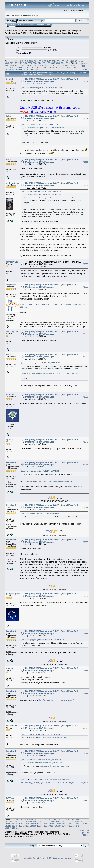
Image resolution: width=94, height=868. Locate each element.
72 (16, 63)
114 (67, 65)
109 (49, 65)
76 (26, 63)
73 (18, 63)
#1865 (86, 264)
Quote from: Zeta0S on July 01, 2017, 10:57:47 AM (40, 125)
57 (50, 61)
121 (21, 67)
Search (26, 25)
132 (60, 67)
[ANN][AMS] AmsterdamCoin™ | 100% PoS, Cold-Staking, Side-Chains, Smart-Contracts (43, 32)
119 (13, 67)
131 (56, 67)
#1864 (86, 186)
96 (6, 65)
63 (66, 61)
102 (24, 65)
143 (28, 69)
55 (45, 61)
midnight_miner (14, 183)
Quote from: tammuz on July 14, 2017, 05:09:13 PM (40, 514)
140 (17, 69)
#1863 (86, 162)
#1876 (86, 671)
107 (41, 65)
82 (42, 63)
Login (33, 25)
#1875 (86, 634)
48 (27, 61)
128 (46, 67)
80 (36, 63)
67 (76, 61)
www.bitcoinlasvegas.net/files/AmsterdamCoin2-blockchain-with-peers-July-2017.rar (54, 373)
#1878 (86, 728)
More (48, 25)
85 (49, 63)
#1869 (86, 397)
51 (35, 61)
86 (52, 63)
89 (59, 63)
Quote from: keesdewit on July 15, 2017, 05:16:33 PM (41, 734)
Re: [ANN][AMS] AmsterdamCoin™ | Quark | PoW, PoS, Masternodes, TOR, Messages (52, 80)
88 (57, 63)
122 (24, 67)
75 (24, 63)
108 (45, 65)
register (37, 16)
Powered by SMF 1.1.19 (32, 858)
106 (38, 65)
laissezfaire (12, 726)
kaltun (9, 116)
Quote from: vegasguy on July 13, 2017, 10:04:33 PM (41, 363)
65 (71, 61)
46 (22, 61)
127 (42, 67)
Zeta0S (9, 79)
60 (58, 61)
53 (40, 61)
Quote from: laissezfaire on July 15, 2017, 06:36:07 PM (41, 760)
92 (67, 63)
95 (76, 63)
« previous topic (83, 62)
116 (74, 65)
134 (67, 67)
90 (62, 63)
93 (70, 63)
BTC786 (10, 798)
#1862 (86, 118)
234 (37, 69)
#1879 (86, 753)
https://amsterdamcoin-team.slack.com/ (56, 700)
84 (47, 63)
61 (60, 61)
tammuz (10, 394)
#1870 (86, 442)
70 (11, 63)
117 (6, 67)
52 (37, 61)
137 (6, 69)
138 (10, 69)
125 (35, 67)
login (29, 16)
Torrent (14, 22)
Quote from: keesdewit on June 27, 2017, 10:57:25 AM (41, 192)
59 (55, 61)
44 (17, 61)
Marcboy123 (12, 262)
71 (13, 63)
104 (31, 65)
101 (20, 65)
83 (44, 63)
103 (27, 65)
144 (31, 69)
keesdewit (11, 462)
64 (68, 61)
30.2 (8, 22)
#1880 (86, 801)
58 (53, 61)
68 (6, 63)
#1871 (86, 465)
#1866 (86, 287)
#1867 (86, 334)
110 (52, 65)
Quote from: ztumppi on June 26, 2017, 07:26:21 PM (42, 195)
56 (48, 61)
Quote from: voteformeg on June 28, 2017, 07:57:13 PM (42, 88)
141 (21, 69)
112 (59, 65)
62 (63, 61)
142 (24, 69)
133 (63, 67)
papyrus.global (13, 594)
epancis (10, 439)
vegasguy (11, 285)
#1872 (86, 507)
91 (64, 63)
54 (43, 61)
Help (19, 25)
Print (85, 69)
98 (11, 65)
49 (30, 61)
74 (21, 63)
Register (40, 25)
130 (53, 67)
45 (20, 61)
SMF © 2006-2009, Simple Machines (57, 858)
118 (10, 67)
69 (8, 63)
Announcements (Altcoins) (57, 31)
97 (8, 65)
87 (54, 63)
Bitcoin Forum (11, 31)
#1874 (86, 596)
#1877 (86, 694)
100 (16, 65)
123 (28, 67)
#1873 (86, 542)
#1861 (86, 81)
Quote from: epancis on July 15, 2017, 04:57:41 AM (40, 471)
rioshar (10, 668)
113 (63, 65)
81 (39, 63)
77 (29, 63)
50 (32, 61)
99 (13, 65)
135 (71, 67)
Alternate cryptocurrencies (31, 31)
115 (70, 65)
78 (31, 63)
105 (34, 65)
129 (49, 67)
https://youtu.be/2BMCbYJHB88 (58, 481)
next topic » (85, 65)
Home (12, 25)
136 (74, 67)
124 (31, 67)
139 (13, 69)
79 (34, 63)
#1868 (86, 357)
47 (25, 61)
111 (56, 65)
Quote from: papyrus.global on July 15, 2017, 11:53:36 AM (43, 640)
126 (38, 67)
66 (73, 61)
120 (17, 67)
